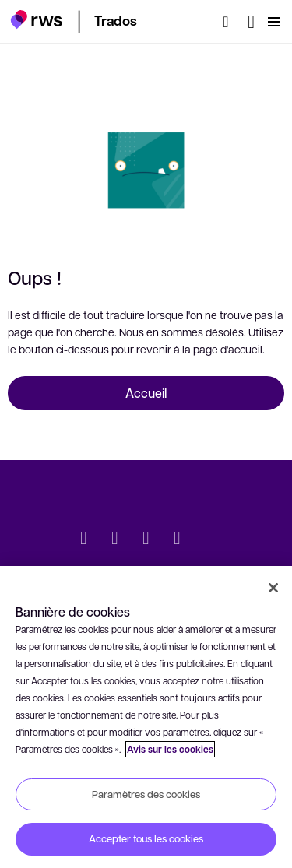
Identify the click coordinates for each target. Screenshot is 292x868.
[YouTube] (178, 539)
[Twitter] (84, 539)
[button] (36, 19)
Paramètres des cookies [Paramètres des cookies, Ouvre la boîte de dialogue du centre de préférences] (146, 794)
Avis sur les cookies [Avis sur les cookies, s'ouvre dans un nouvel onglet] (170, 749)
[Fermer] (273, 588)
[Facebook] (146, 539)
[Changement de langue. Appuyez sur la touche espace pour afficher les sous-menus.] (251, 22)
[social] (209, 539)
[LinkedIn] (115, 539)
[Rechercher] (230, 22)
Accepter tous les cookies (146, 838)
